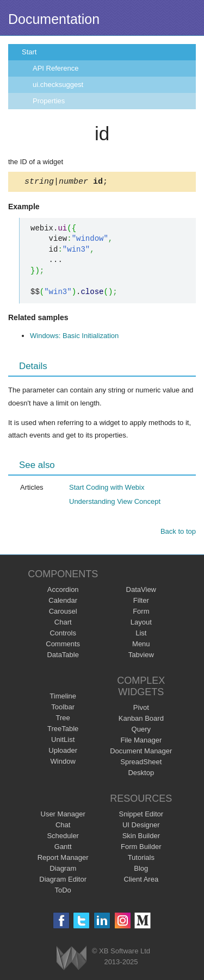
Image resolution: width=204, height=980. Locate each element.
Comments (63, 645)
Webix (72, 960)
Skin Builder (141, 837)
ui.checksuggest (58, 85)
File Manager (141, 742)
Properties (49, 101)
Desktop (141, 774)
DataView (141, 591)
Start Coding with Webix (107, 489)
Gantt (63, 848)
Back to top (178, 533)
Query (141, 731)
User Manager (63, 816)
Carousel (63, 613)
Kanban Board (141, 720)
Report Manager (63, 859)
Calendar (63, 602)
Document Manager (141, 753)
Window (63, 763)
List (141, 635)
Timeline (63, 698)
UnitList (63, 741)
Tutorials (141, 859)
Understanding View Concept (115, 503)
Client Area (141, 881)
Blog (141, 870)
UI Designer (141, 826)
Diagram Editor (63, 881)
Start (29, 52)
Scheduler (63, 837)
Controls (63, 635)
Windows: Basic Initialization (74, 337)
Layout (141, 624)
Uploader (63, 752)
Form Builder (141, 848)
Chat (63, 826)
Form (141, 613)
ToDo (63, 892)
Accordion (63, 591)
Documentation (54, 19)
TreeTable (63, 730)
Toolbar (63, 709)
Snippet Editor (141, 816)
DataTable (63, 656)
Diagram (63, 870)
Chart (63, 624)
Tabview (141, 656)
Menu (141, 645)
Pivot (141, 709)
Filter (141, 602)
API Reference (56, 68)
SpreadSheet (141, 763)
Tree (63, 719)
